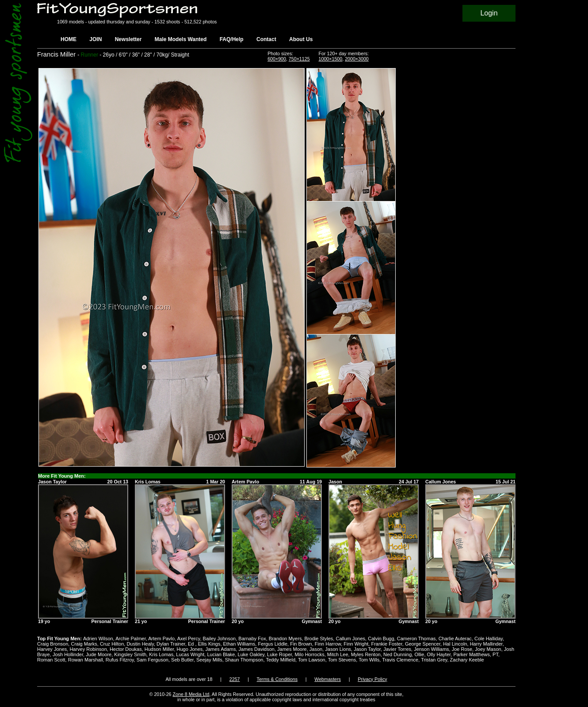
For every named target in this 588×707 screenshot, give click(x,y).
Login (489, 13)
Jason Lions (338, 649)
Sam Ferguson (153, 660)
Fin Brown (301, 644)
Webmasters (328, 679)
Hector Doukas (126, 649)
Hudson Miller (159, 649)
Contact (266, 39)
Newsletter (128, 39)
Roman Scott (51, 660)
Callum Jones (350, 639)
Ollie (419, 654)
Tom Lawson (312, 660)
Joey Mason (488, 649)
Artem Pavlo (161, 639)
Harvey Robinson (88, 649)
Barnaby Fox (252, 639)
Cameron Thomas (416, 639)
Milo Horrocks (309, 654)
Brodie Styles (319, 639)
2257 (235, 679)
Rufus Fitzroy (120, 660)
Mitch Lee (338, 654)
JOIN (95, 39)
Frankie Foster (386, 644)
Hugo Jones (190, 649)
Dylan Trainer (171, 644)
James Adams (220, 649)
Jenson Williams (431, 649)
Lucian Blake (221, 654)
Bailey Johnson (220, 639)
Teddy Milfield (281, 660)
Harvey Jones (52, 649)
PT (495, 654)
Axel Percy (189, 639)
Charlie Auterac (455, 639)
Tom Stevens (342, 660)
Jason (316, 649)
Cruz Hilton (112, 644)
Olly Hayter (439, 654)
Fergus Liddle (273, 644)
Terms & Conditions (277, 679)
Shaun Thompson (244, 660)
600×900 (277, 59)
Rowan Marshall (86, 660)
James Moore (292, 649)
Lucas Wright (190, 654)
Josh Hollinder (68, 654)
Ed (192, 644)
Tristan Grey (434, 660)
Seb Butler (182, 660)
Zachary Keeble (467, 660)
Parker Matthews (472, 654)
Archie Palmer (130, 639)
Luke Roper (279, 654)
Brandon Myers (285, 639)
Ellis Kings (209, 644)
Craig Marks (84, 644)
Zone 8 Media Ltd (191, 694)
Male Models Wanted (181, 39)
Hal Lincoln (455, 644)
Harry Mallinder (486, 644)
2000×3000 (357, 59)
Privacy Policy (372, 679)
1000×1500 (331, 59)
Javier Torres (397, 649)
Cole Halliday (489, 639)
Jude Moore (99, 654)
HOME (69, 39)
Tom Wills (369, 660)
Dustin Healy (140, 644)
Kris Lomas (161, 654)
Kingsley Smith (130, 654)
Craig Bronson (53, 644)
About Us (301, 39)
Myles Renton (366, 654)
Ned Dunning (397, 654)
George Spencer (423, 644)
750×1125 (299, 59)
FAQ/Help (232, 39)
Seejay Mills (209, 660)
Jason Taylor (367, 649)
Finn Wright (356, 644)
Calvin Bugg (381, 639)
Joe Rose (462, 649)
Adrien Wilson (98, 639)
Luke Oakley (251, 654)
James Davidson (257, 649)
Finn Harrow (328, 644)
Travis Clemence (400, 660)
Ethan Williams (239, 644)
